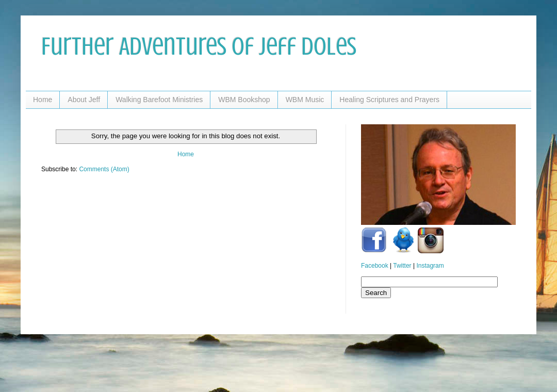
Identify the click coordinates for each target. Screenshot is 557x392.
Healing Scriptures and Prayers (389, 100)
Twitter (402, 266)
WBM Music (305, 100)
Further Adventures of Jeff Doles (199, 46)
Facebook (375, 266)
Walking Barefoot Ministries (159, 100)
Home (43, 100)
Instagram (430, 266)
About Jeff (84, 100)
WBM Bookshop (244, 100)
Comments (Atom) (104, 169)
